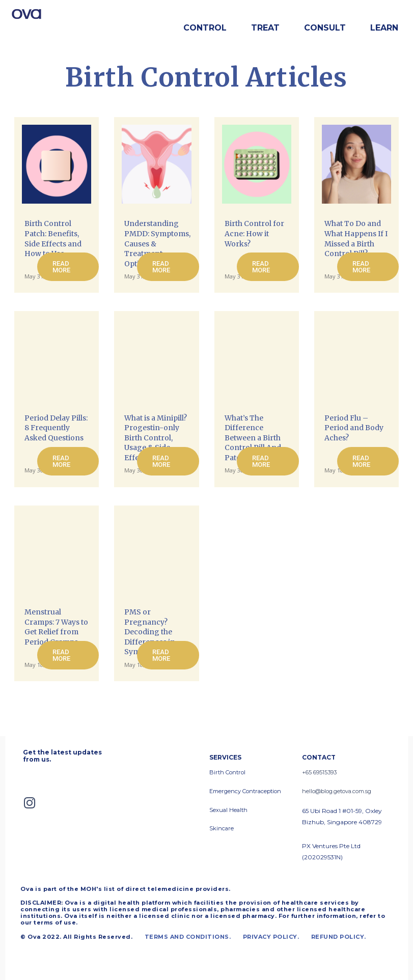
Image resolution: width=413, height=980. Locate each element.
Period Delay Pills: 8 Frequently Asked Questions (56, 428)
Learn (384, 28)
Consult (325, 28)
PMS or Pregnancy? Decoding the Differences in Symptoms (150, 632)
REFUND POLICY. (339, 936)
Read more (61, 267)
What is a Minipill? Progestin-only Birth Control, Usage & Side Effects (156, 438)
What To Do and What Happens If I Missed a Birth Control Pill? (356, 239)
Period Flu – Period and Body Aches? (354, 428)
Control (205, 28)
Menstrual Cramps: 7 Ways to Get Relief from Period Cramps (56, 627)
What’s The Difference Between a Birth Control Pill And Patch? (253, 438)
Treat (265, 28)
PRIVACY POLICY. (271, 936)
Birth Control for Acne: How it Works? (254, 233)
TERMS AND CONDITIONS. (188, 936)
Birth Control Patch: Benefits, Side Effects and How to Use (53, 239)
